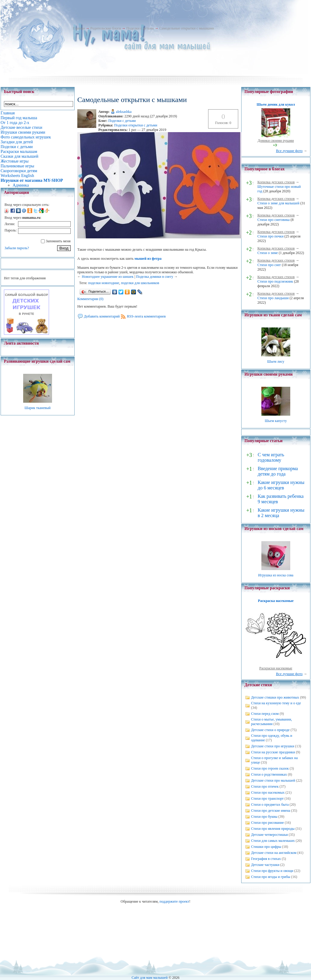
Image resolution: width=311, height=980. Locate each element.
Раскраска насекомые (276, 601)
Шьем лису (276, 361)
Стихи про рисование (268, 823)
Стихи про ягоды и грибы (271, 877)
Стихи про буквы (264, 817)
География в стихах (266, 859)
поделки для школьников (140, 283)
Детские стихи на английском (274, 853)
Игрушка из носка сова (276, 575)
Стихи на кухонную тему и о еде (276, 703)
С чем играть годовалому (271, 457)
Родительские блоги (106, 28)
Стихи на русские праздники (273, 752)
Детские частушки (265, 865)
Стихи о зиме (268, 253)
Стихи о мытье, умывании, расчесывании (272, 722)
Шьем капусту (276, 421)
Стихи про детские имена (271, 811)
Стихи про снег (269, 265)
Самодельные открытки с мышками (186, 28)
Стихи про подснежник (275, 281)
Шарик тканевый (37, 408)
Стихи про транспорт (267, 799)
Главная (79, 28)
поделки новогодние (104, 283)
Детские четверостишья (269, 835)
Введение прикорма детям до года (278, 471)
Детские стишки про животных (275, 697)
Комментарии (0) (90, 299)
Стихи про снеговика (274, 220)
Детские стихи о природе (270, 730)
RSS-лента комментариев (146, 316)
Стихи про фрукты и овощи (272, 871)
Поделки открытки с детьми (136, 125)
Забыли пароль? (17, 248)
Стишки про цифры (266, 847)
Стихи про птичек (265, 786)
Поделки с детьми (140, 28)
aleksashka (124, 112)
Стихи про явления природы (273, 829)
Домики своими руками (276, 141)
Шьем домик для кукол (276, 104)
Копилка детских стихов (276, 182)
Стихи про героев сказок (270, 768)
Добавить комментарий (102, 316)
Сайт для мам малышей (149, 978)
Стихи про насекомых (268, 792)
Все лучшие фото (289, 151)
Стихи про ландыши (273, 298)
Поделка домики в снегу (155, 277)
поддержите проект (174, 901)
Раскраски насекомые (276, 668)
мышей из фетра (148, 259)
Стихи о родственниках (269, 774)
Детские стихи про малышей (273, 780)
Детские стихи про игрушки (273, 746)
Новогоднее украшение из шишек (108, 277)
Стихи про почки (271, 236)
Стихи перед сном (265, 714)
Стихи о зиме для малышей (279, 203)
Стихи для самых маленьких (273, 841)
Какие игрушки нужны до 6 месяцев (281, 485)
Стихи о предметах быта (270, 805)
